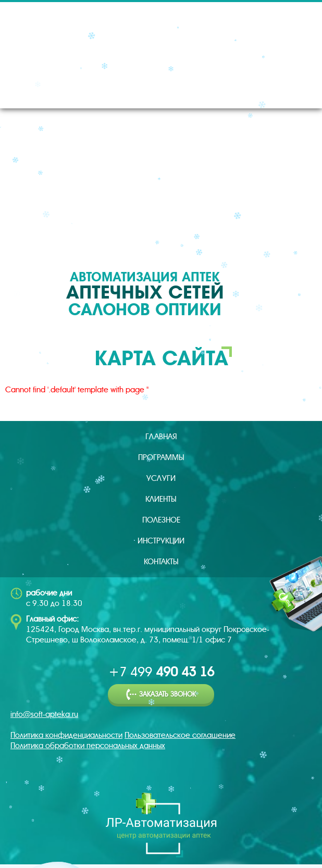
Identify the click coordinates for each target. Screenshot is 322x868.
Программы (161, 457)
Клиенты (161, 499)
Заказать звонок (161, 695)
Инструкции (161, 541)
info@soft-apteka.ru (44, 714)
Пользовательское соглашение (180, 735)
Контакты (161, 562)
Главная (161, 437)
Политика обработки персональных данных (88, 746)
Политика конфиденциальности (66, 735)
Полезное (161, 520)
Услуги (161, 478)
